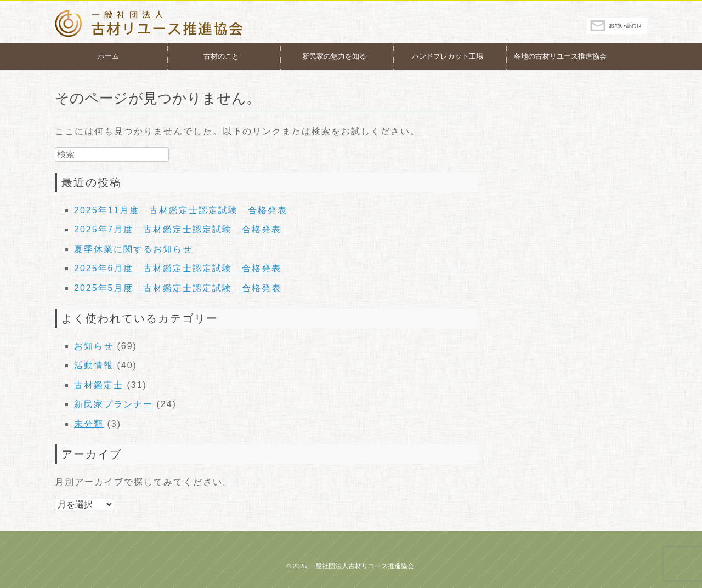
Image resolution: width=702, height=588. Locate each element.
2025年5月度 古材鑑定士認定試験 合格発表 (178, 288)
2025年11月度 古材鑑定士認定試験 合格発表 (181, 210)
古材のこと (221, 56)
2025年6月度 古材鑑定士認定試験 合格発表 (178, 268)
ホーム (108, 56)
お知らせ (94, 346)
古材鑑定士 (99, 385)
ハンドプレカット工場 (448, 56)
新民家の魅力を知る (334, 56)
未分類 (89, 424)
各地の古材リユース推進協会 (560, 56)
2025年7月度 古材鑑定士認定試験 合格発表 (178, 229)
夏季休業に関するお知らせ (133, 249)
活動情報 (94, 365)
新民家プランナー (114, 404)
